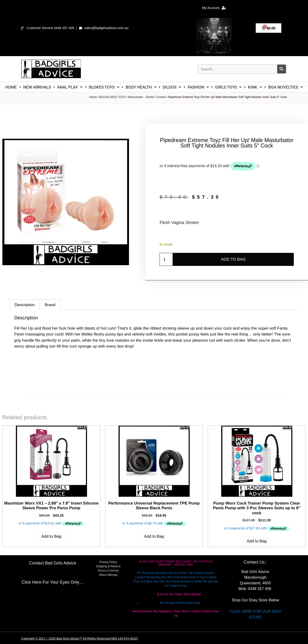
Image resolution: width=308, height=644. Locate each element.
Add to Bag (233, 259)
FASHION (198, 87)
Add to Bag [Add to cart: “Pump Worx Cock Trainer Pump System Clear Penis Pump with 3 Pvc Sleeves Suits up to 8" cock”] (257, 541)
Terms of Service (108, 571)
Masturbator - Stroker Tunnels (147, 97)
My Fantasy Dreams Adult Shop (180, 603)
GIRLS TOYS (228, 87)
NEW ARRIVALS (37, 87)
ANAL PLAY (70, 87)
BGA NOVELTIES (286, 87)
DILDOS (172, 87)
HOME (11, 87)
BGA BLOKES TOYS (112, 97)
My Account (214, 8)
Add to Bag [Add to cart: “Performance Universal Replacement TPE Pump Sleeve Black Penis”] (154, 536)
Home (93, 97)
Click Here (31, 582)
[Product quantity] (166, 259)
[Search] (282, 69)
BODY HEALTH (141, 87)
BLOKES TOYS (104, 87)
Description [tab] (25, 305)
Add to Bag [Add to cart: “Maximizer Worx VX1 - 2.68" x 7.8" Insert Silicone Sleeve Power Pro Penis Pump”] (51, 536)
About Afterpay (108, 575)
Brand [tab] (50, 305)
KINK (255, 87)
